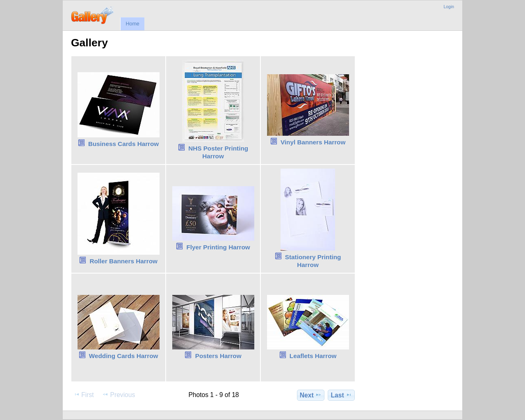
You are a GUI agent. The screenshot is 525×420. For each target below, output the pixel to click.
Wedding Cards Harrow (124, 356)
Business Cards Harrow (123, 144)
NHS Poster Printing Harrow (218, 152)
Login (449, 7)
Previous (119, 395)
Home (132, 24)
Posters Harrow (218, 356)
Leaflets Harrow (313, 356)
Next (311, 395)
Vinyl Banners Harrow (313, 142)
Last (341, 395)
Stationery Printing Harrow (313, 261)
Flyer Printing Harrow (218, 247)
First (83, 395)
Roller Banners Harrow (123, 261)
